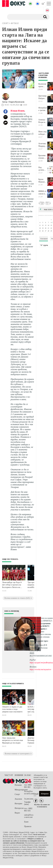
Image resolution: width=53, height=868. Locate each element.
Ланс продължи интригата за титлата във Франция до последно (13, 740)
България (19, 780)
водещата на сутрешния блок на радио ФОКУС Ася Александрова (40, 626)
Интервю (19, 804)
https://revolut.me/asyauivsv (40, 669)
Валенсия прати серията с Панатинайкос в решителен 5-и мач (43, 85)
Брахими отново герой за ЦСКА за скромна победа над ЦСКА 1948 (43, 157)
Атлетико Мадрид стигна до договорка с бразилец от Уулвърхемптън (43, 145)
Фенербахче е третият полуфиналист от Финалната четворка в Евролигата (43, 109)
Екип (26, 822)
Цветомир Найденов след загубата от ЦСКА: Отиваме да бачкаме (43, 97)
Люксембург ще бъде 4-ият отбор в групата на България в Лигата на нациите (12, 585)
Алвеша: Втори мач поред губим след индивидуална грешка (43, 121)
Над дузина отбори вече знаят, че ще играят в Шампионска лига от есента (43, 169)
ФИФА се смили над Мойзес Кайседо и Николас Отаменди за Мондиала (43, 193)
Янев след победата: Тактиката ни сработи (43, 133)
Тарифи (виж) (27, 803)
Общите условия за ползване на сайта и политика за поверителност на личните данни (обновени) (24, 841)
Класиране (44, 239)
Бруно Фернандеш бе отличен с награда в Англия (43, 181)
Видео (17, 813)
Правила (28, 826)
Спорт (17, 794)
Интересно (19, 808)
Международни (19, 790)
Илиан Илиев (18, 111)
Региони (18, 785)
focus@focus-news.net (29, 792)
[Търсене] (23, 17)
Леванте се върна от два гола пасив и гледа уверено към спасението (12, 709)
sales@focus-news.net (29, 816)
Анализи (18, 799)
